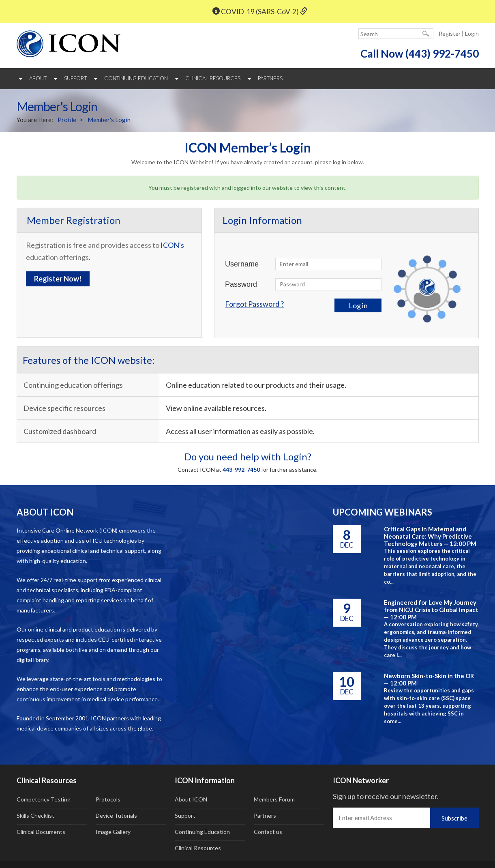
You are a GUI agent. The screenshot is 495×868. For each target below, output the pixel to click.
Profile (67, 120)
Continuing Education (136, 78)
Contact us (268, 832)
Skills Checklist (35, 815)
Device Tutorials (116, 815)
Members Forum (274, 799)
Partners (270, 78)
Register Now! (58, 279)
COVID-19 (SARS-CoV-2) (260, 12)
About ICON (191, 799)
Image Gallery (113, 832)
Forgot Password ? (254, 304)
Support (75, 78)
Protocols (108, 799)
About (38, 78)
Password (241, 284)
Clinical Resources (213, 78)
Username (242, 264)
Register (450, 33)
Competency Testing (44, 799)
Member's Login (109, 120)
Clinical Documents (41, 832)
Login (472, 33)
